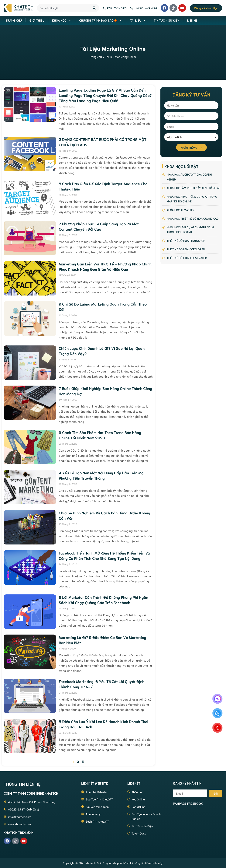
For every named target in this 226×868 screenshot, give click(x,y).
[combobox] (63, 8)
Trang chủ (96, 57)
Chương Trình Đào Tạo (101, 20)
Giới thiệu (37, 20)
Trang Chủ (14, 20)
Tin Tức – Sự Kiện (167, 20)
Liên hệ (192, 20)
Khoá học (62, 20)
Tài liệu (138, 20)
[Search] (95, 8)
